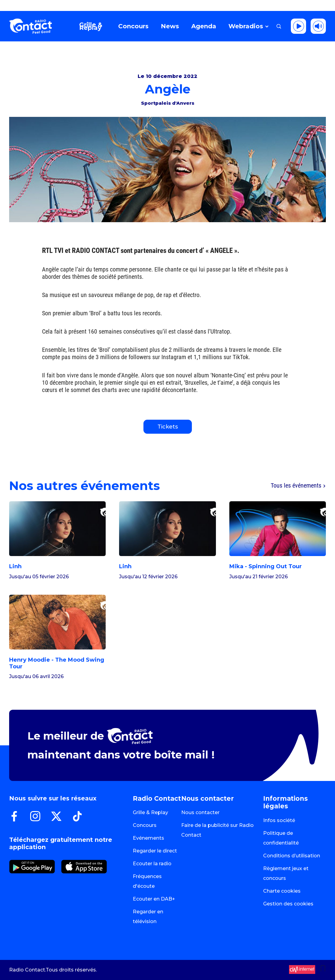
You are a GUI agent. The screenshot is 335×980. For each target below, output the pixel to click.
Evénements (148, 838)
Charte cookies (282, 891)
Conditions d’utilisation (292, 856)
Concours (145, 825)
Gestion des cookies (288, 904)
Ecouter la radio (152, 864)
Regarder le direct (155, 851)
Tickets (168, 427)
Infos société (279, 820)
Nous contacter (200, 812)
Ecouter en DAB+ (154, 899)
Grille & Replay (150, 812)
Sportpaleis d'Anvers (168, 103)
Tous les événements (298, 486)
